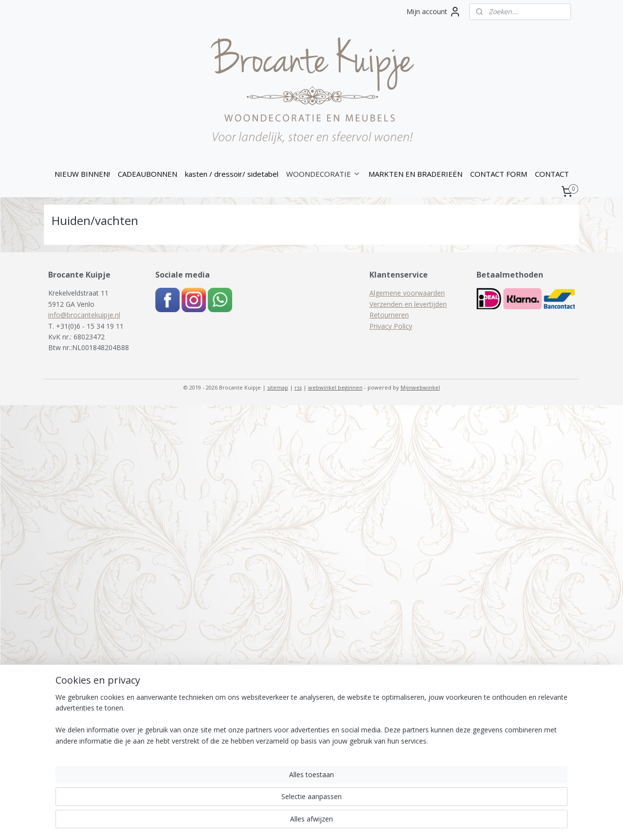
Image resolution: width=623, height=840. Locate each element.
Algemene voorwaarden (407, 293)
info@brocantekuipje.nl (84, 315)
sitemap (278, 387)
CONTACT (552, 174)
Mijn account (434, 12)
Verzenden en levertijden (408, 304)
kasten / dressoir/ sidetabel (232, 174)
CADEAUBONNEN (147, 174)
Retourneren (389, 315)
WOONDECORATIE (323, 174)
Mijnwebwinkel (420, 387)
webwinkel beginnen (335, 387)
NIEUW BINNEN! (82, 174)
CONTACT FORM (499, 174)
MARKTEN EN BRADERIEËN (415, 174)
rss (298, 387)
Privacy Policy (391, 326)
